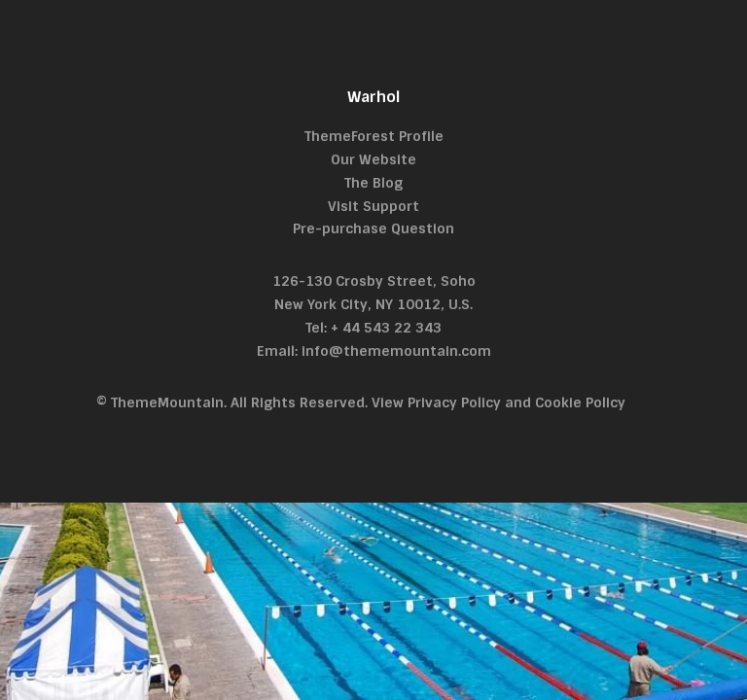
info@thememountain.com (396, 351)
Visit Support (373, 206)
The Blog (373, 183)
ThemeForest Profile (374, 136)
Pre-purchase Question (373, 228)
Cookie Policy (580, 402)
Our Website (373, 159)
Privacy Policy (454, 402)
